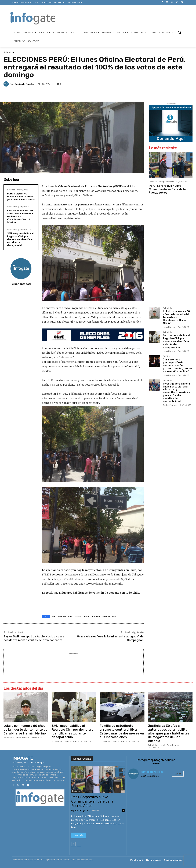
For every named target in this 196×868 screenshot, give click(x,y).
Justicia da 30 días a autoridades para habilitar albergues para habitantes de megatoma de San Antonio (169, 733)
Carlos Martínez (170, 405)
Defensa (11, 190)
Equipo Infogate (24, 84)
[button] (179, 32)
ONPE (78, 616)
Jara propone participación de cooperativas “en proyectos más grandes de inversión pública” (178, 365)
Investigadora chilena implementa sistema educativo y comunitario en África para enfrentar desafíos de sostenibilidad (177, 393)
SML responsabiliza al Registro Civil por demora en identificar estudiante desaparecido (20, 239)
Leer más (79, 835)
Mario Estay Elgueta (170, 745)
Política (166, 356)
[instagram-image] (137, 791)
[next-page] (79, 844)
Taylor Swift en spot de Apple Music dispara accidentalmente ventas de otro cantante (34, 638)
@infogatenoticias (152, 772)
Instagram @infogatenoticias (156, 760)
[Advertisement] (119, 18)
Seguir (178, 774)
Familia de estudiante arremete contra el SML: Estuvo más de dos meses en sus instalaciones (122, 731)
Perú (86, 616)
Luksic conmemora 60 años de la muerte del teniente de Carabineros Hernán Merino (20, 216)
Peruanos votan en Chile (104, 616)
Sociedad (167, 381)
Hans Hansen (169, 327)
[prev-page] (73, 844)
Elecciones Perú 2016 (62, 616)
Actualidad (9, 52)
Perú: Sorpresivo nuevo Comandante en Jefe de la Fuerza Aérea (21, 196)
